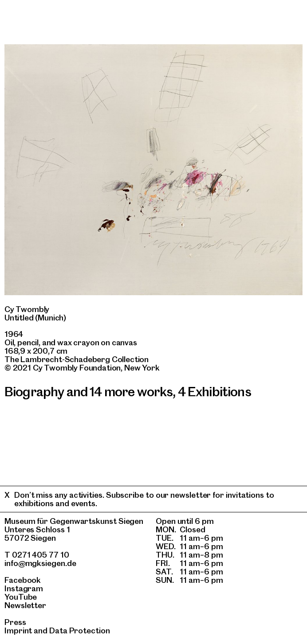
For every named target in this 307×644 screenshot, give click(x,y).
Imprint (18, 630)
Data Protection (80, 630)
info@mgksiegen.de (40, 563)
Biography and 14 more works (89, 392)
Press (15, 622)
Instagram (24, 588)
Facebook (23, 580)
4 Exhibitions (215, 392)
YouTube (21, 597)
